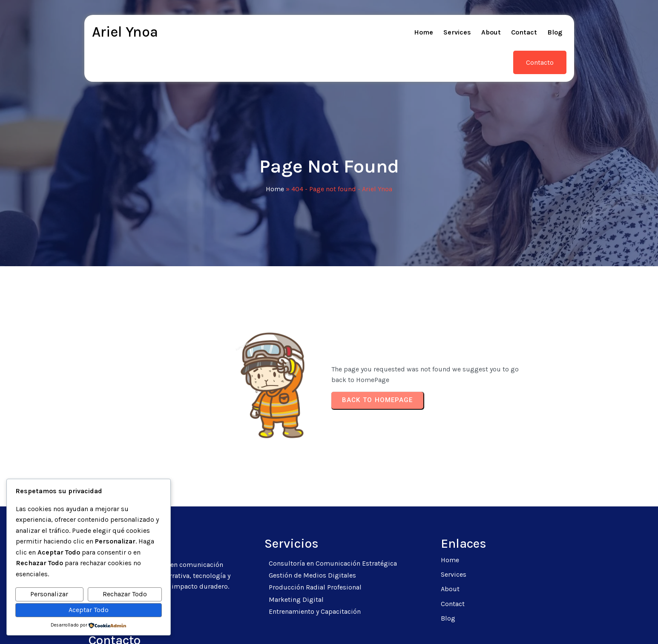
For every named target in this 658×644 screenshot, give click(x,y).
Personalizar (49, 594)
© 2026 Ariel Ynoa (329, 627)
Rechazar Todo (125, 594)
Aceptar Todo (89, 610)
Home (275, 162)
